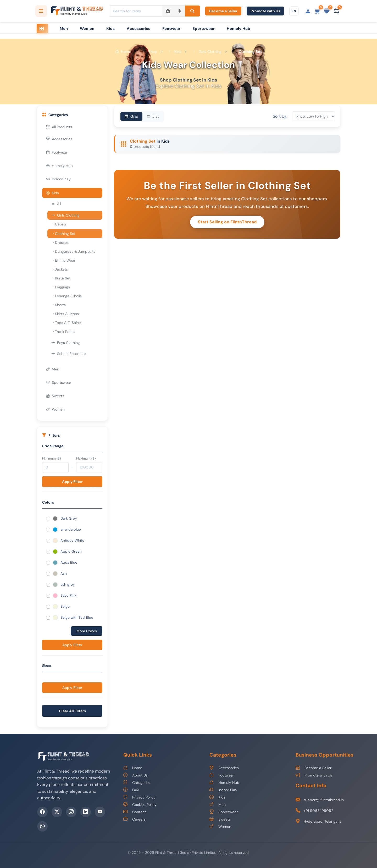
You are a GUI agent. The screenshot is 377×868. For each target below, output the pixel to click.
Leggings (61, 287)
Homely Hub (239, 29)
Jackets (60, 269)
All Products (59, 127)
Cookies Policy (140, 805)
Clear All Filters (72, 711)
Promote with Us (265, 11)
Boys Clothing (66, 343)
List (153, 116)
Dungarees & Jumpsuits (73, 251)
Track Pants (63, 332)
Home (133, 768)
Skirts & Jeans (65, 314)
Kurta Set (61, 278)
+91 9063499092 (315, 811)
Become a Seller (223, 11)
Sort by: (280, 116)
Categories (137, 783)
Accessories (138, 29)
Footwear (171, 29)
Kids (110, 29)
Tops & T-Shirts (66, 323)
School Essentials (69, 354)
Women (87, 29)
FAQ (131, 790)
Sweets (55, 396)
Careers (134, 819)
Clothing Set (63, 234)
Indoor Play (58, 179)
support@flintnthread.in (320, 800)
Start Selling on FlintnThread (227, 222)
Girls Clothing (65, 215)
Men (64, 29)
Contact (135, 812)
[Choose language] (294, 11)
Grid (131, 116)
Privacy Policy (139, 797)
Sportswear (204, 29)
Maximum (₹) (86, 459)
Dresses (60, 242)
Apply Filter (72, 482)
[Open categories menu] (41, 11)
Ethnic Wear (63, 260)
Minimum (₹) (51, 459)
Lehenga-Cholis (66, 296)
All (56, 204)
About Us (135, 775)
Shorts (59, 305)
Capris (59, 224)
